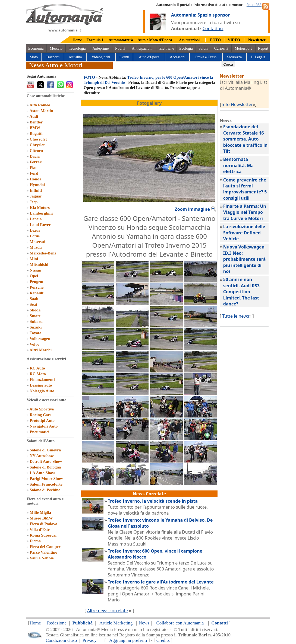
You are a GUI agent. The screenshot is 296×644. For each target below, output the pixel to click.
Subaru (36, 321)
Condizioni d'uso (61, 640)
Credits (163, 640)
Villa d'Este (40, 530)
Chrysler (37, 145)
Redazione (57, 623)
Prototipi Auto (42, 420)
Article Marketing (116, 623)
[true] (168, 64)
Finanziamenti (42, 380)
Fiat (33, 168)
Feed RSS (254, 5)
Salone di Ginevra (45, 450)
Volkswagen (40, 339)
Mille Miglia (40, 512)
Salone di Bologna (45, 467)
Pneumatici (40, 432)
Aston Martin (41, 111)
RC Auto (37, 368)
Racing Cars (40, 415)
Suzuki (36, 327)
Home (77, 40)
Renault (37, 293)
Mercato (56, 48)
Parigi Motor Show (46, 479)
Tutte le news (236, 316)
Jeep (34, 202)
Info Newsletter (237, 104)
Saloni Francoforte (46, 484)
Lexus (35, 230)
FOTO (89, 77)
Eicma (35, 541)
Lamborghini (41, 213)
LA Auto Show (42, 473)
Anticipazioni (142, 48)
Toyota (36, 333)
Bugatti (36, 133)
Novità (120, 48)
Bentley (36, 122)
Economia (36, 48)
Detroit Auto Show (46, 461)
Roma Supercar (43, 535)
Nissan (35, 270)
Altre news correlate (108, 611)
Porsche (37, 287)
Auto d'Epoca (149, 57)
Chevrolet (38, 139)
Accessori (177, 57)
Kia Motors (40, 208)
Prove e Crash (206, 57)
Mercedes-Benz (43, 253)
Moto (34, 57)
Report (263, 48)
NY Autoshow (42, 456)
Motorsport (243, 48)
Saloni (203, 48)
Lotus (35, 236)
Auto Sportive (42, 409)
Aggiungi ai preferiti (128, 640)
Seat (33, 304)
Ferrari (36, 162)
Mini (34, 259)
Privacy (90, 640)
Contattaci (213, 28)
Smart (35, 316)
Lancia (36, 219)
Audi (34, 116)
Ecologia (186, 48)
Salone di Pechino (45, 490)
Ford (34, 173)
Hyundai (37, 185)
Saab (34, 299)
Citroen (36, 151)
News (144, 623)
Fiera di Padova (43, 524)
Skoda (35, 310)
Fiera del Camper (45, 547)
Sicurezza (234, 57)
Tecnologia (77, 48)
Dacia (35, 156)
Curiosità (221, 48)
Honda (35, 179)
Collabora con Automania (180, 623)
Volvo (34, 344)
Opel (34, 276)
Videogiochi (101, 57)
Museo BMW (41, 518)
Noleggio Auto (42, 391)
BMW (35, 128)
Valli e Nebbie (42, 558)
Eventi (124, 57)
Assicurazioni (189, 40)
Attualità (75, 57)
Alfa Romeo (40, 105)
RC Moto (38, 374)
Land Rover (40, 225)
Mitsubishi (39, 264)
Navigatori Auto (44, 426)
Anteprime (100, 48)
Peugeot (37, 282)
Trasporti (53, 57)
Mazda (36, 247)
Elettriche (167, 48)
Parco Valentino (43, 552)
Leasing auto (41, 385)
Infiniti (36, 190)
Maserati (37, 242)
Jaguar (36, 196)
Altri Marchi (40, 350)
